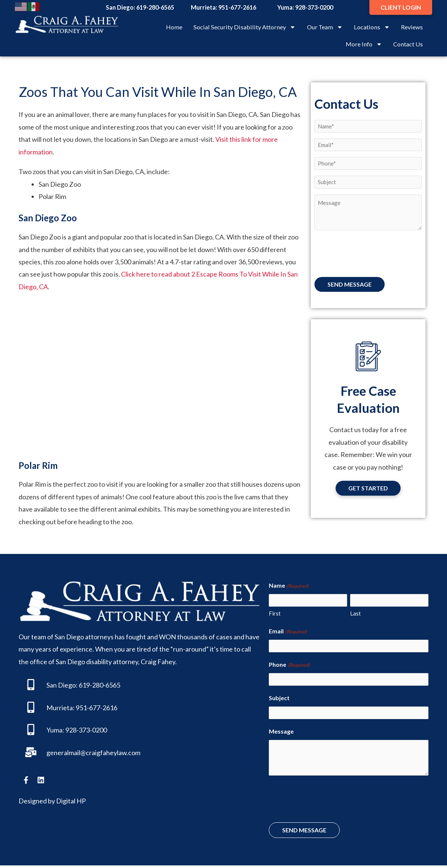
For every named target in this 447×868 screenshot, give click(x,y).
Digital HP (71, 801)
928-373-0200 (314, 7)
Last (355, 614)
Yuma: (55, 730)
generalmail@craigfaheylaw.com (93, 753)
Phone (289, 666)
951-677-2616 (237, 7)
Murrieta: (61, 708)
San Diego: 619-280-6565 (83, 685)
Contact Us (408, 44)
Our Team (325, 27)
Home (174, 27)
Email (288, 632)
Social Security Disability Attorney (244, 27)
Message (281, 734)
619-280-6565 (155, 7)
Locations (372, 27)
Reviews (412, 27)
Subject (279, 700)
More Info (364, 44)
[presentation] (371, 257)
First (275, 614)
